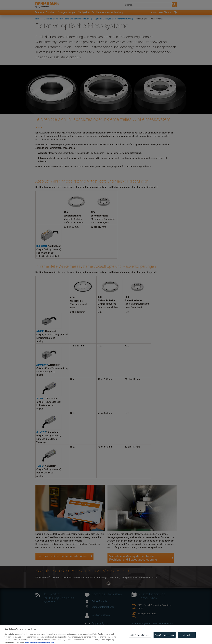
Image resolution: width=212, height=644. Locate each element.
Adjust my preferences (140, 638)
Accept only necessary (165, 638)
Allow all (187, 638)
